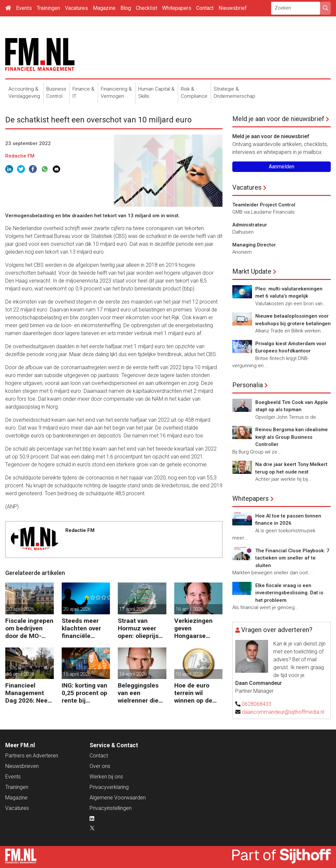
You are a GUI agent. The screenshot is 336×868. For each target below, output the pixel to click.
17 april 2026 (133, 609)
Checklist (147, 8)
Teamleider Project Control (264, 205)
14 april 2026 (133, 674)
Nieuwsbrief (233, 8)
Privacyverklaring (109, 787)
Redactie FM (20, 156)
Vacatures (76, 8)
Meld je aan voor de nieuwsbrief (278, 119)
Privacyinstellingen (111, 808)
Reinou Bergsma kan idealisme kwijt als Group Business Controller (292, 437)
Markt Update (252, 271)
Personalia (248, 385)
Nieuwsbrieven (22, 766)
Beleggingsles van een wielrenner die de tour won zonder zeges (138, 693)
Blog (126, 8)
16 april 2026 (189, 609)
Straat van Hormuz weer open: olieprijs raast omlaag (138, 628)
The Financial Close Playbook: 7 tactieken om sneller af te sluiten (292, 558)
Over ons (100, 766)
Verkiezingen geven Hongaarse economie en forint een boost (198, 628)
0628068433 (257, 704)
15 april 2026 (77, 674)
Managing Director (254, 245)
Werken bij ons (106, 777)
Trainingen (48, 8)
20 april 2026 (20, 609)
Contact (205, 8)
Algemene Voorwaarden (118, 798)
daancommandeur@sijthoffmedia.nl (283, 712)
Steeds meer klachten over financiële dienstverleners (84, 628)
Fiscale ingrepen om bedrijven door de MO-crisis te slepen (29, 628)
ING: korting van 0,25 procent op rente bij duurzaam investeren (84, 693)
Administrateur (250, 225)
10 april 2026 (189, 674)
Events (24, 8)
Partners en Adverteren (32, 756)
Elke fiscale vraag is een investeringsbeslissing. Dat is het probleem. (289, 593)
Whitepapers (177, 8)
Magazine (104, 8)
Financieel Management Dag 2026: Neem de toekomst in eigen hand (29, 693)
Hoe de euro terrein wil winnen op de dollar (193, 693)
